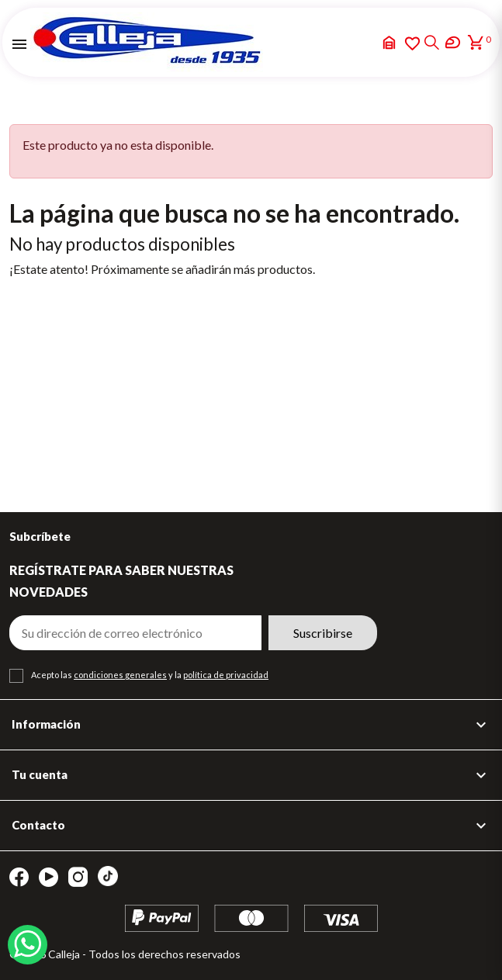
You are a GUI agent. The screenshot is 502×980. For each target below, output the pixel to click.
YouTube (48, 877)
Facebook (19, 877)
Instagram (78, 877)
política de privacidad (226, 675)
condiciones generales (120, 675)
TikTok (108, 876)
